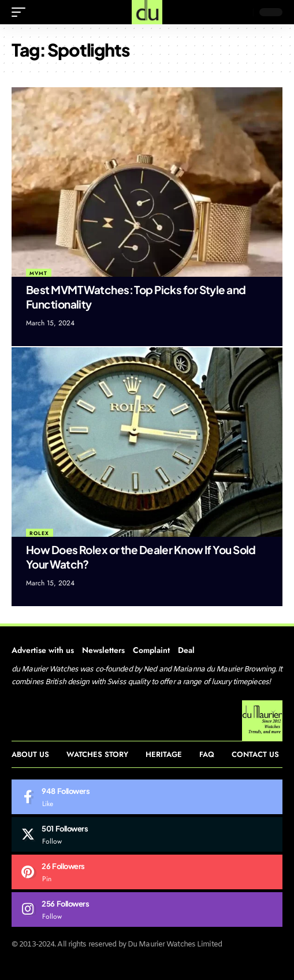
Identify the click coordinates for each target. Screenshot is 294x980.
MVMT (38, 273)
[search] (241, 12)
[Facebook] (147, 797)
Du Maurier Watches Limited (175, 944)
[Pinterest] (147, 872)
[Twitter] (147, 834)
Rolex (39, 533)
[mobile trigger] (21, 12)
